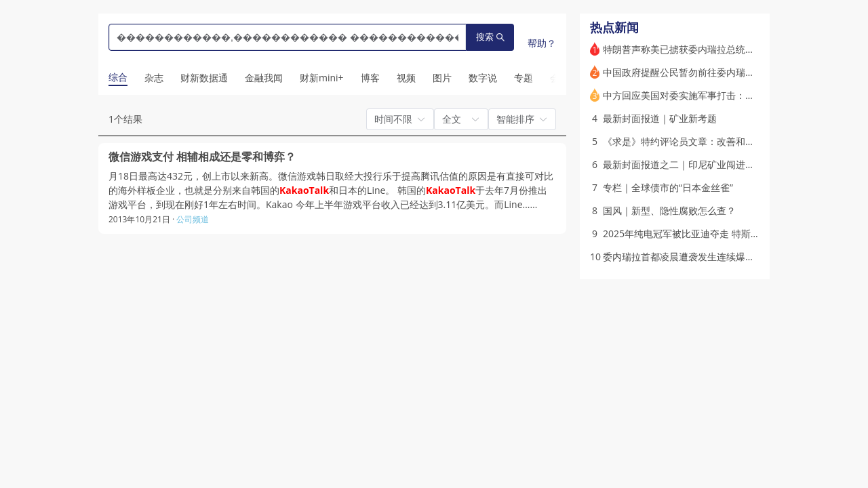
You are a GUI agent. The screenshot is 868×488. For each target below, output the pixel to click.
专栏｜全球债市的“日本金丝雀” (668, 187)
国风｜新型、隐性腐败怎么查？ (669, 210)
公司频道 (193, 219)
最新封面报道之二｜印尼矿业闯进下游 (684, 164)
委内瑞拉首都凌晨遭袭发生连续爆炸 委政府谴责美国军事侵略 (732, 257)
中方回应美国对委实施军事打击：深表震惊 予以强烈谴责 (723, 95)
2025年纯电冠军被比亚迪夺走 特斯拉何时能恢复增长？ (719, 233)
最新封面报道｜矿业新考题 (660, 118)
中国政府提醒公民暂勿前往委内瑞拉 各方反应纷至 (709, 72)
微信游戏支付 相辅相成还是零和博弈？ (202, 157)
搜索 (490, 37)
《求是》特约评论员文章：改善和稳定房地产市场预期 (717, 141)
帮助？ (542, 43)
